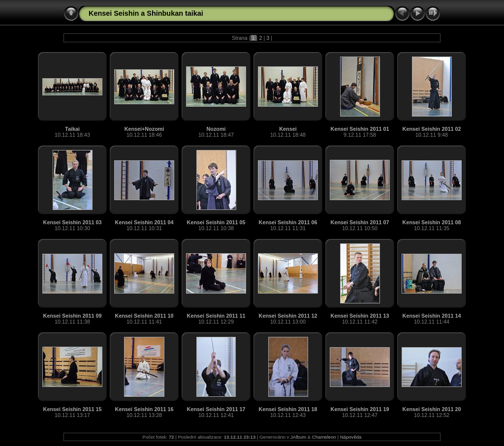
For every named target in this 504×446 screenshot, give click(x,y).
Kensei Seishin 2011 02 (432, 129)
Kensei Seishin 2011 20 (432, 409)
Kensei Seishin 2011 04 (144, 222)
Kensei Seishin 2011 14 (432, 316)
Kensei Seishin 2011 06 (288, 222)
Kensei (288, 129)
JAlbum (298, 437)
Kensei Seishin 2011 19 (360, 409)
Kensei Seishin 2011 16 (144, 409)
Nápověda (351, 437)
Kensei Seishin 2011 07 (360, 222)
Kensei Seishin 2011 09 (73, 316)
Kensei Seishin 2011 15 (73, 409)
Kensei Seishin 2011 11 (216, 316)
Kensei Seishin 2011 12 (288, 316)
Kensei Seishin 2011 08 (432, 222)
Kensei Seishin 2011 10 (144, 316)
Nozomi (216, 129)
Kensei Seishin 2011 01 (360, 129)
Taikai (72, 129)
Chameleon (324, 437)
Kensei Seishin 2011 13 (360, 316)
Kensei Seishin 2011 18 (288, 409)
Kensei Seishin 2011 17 (216, 409)
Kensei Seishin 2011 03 (73, 222)
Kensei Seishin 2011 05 (216, 222)
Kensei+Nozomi (144, 129)
